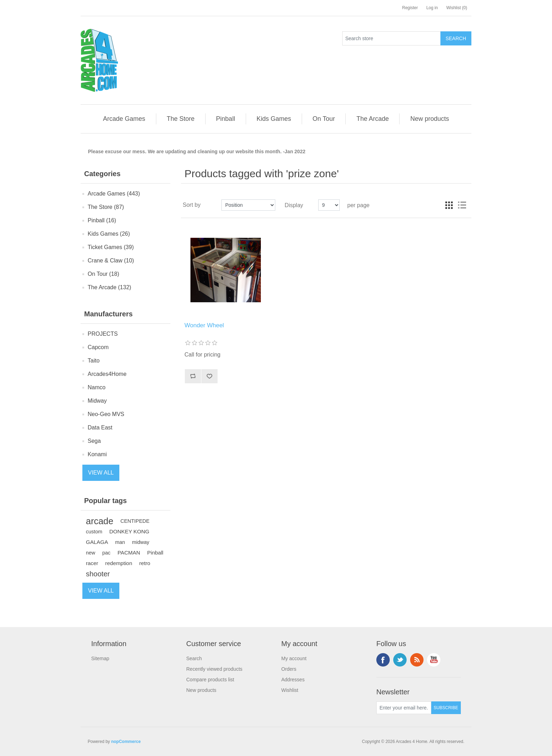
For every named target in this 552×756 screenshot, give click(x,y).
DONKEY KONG (130, 531)
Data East (100, 427)
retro (145, 563)
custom (94, 532)
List (462, 205)
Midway (97, 401)
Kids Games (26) (109, 234)
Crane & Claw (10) (111, 261)
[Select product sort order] (248, 205)
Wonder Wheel (204, 325)
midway (141, 542)
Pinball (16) (102, 220)
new (91, 553)
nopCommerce (126, 742)
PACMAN (129, 553)
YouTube (434, 660)
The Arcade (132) (109, 287)
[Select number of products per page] (329, 205)
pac (106, 553)
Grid (449, 205)
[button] (124, 119)
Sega (94, 441)
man (120, 542)
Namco (97, 387)
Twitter (400, 660)
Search (194, 658)
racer (92, 563)
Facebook (383, 660)
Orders (289, 669)
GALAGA (97, 542)
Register (410, 8)
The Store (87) (106, 207)
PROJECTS (103, 334)
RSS (417, 660)
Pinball (155, 553)
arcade (100, 521)
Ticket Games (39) (111, 247)
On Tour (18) (103, 274)
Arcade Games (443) (114, 194)
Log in (432, 8)
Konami (97, 454)
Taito (94, 361)
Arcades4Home (107, 374)
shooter (98, 574)
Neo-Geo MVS (106, 414)
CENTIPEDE (135, 521)
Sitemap (100, 658)
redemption (119, 563)
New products (201, 690)
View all (101, 473)
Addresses (293, 680)
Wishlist (290, 690)
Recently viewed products (214, 669)
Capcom (98, 347)
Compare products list (210, 680)
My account (294, 658)
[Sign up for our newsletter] (404, 708)
